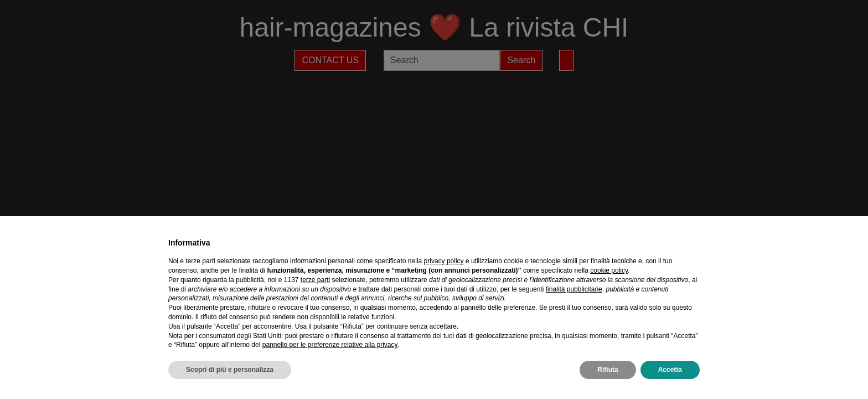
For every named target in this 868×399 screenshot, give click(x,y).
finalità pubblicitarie (574, 289)
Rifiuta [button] (608, 370)
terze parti (315, 280)
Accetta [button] (670, 370)
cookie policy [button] (609, 270)
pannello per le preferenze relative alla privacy (330, 345)
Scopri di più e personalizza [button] (230, 370)
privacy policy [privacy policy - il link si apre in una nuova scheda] (444, 261)
